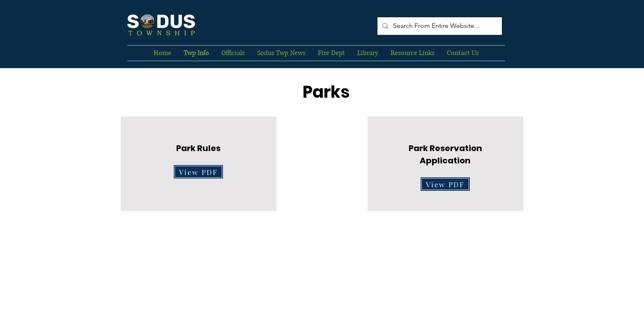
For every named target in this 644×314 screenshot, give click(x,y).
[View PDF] (198, 172)
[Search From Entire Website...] (439, 26)
